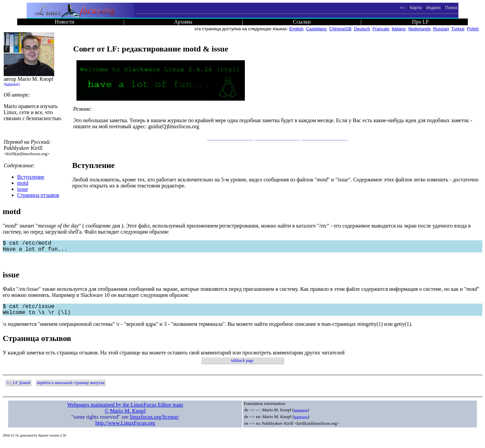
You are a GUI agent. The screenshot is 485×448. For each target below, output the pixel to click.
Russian (441, 29)
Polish (473, 29)
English (297, 29)
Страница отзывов (38, 195)
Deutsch (362, 29)
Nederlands (419, 29)
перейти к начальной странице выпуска (71, 388)
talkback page (242, 366)
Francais (381, 29)
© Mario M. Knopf (125, 416)
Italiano (399, 29)
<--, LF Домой (18, 388)
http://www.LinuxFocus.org (125, 428)
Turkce (458, 29)
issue (23, 189)
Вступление (31, 177)
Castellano (316, 29)
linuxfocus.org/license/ (155, 422)
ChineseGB (340, 29)
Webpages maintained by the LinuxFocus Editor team (125, 410)
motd (23, 183)
